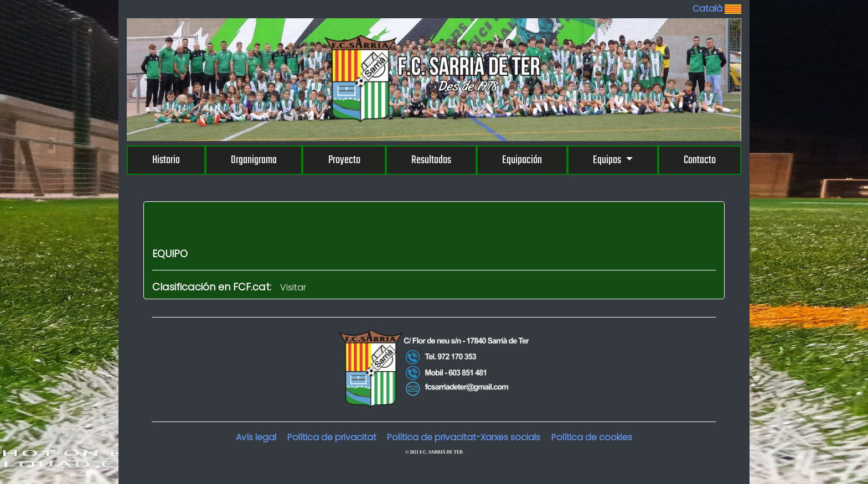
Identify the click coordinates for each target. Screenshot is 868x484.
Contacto (700, 160)
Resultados (431, 160)
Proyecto (344, 160)
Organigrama (254, 160)
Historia (166, 160)
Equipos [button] (608, 160)
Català (717, 9)
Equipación (522, 160)
